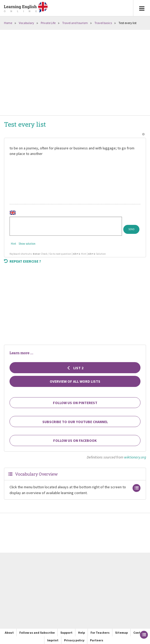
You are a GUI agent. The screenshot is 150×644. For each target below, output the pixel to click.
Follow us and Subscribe (37, 633)
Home (8, 23)
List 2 (75, 368)
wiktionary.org (135, 457)
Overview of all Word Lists (75, 381)
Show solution (27, 244)
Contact (139, 633)
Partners (97, 640)
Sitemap (121, 633)
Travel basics (103, 23)
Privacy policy (74, 640)
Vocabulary (26, 23)
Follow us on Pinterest (75, 403)
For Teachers (100, 633)
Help (81, 633)
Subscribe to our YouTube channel (75, 422)
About (9, 633)
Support (66, 633)
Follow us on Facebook (75, 441)
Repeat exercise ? (22, 261)
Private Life (48, 23)
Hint (13, 244)
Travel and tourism (75, 23)
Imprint (53, 640)
